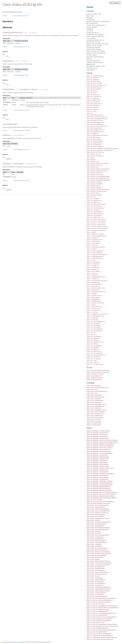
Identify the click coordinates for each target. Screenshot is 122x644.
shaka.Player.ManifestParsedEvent (97, 548)
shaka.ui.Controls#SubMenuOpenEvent (98, 628)
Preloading (90, 29)
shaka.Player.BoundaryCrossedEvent (97, 513)
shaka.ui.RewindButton (93, 290)
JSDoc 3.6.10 (17, 642)
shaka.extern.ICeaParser (94, 399)
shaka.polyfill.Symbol (93, 186)
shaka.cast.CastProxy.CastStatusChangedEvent (100, 502)
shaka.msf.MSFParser (93, 134)
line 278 (27, 130)
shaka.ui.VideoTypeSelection (95, 316)
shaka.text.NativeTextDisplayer (96, 204)
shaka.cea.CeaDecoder (93, 98)
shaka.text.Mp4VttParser (94, 202)
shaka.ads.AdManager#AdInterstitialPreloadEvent (101, 494)
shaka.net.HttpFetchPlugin (95, 141)
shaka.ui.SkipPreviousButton (95, 303)
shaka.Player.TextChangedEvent (96, 583)
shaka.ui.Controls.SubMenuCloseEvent (98, 610)
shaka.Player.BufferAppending (96, 515)
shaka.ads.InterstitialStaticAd (96, 85)
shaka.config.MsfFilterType (95, 374)
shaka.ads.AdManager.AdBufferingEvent (98, 431)
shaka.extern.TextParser (94, 419)
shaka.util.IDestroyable (94, 423)
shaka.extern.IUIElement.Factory (97, 404)
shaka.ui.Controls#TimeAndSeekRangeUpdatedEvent (101, 630)
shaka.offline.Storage (93, 154)
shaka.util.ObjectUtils (94, 351)
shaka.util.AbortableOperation (96, 322)
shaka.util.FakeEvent (93, 340)
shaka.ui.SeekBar (92, 294)
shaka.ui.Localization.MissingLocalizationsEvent (102, 637)
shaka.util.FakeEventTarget (95, 342)
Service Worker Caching (94, 49)
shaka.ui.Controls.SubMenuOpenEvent (98, 611)
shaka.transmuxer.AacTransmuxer (96, 219)
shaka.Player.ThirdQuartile (95, 585)
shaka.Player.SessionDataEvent (96, 570)
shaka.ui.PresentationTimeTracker (97, 281)
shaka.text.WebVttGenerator (95, 217)
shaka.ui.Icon (91, 260)
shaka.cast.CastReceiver (94, 96)
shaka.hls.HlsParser (93, 109)
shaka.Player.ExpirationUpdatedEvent (98, 535)
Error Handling (91, 38)
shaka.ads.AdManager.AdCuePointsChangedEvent (100, 444)
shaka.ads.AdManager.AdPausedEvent (97, 463)
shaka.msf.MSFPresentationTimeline (97, 135)
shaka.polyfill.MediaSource (95, 173)
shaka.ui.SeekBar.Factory (94, 296)
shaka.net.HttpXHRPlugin (94, 145)
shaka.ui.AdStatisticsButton (95, 234)
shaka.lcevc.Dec (91, 111)
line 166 (27, 47)
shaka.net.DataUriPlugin (94, 139)
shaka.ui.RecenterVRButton (95, 284)
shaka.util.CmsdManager (94, 325)
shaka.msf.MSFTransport (94, 137)
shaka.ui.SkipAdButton (93, 299)
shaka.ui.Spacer (91, 305)
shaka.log (89, 113)
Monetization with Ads (93, 42)
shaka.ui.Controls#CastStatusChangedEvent (100, 619)
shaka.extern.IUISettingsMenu (96, 412)
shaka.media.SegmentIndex (94, 128)
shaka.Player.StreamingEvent (95, 582)
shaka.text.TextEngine (93, 210)
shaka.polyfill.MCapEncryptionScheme (98, 169)
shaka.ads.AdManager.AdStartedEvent (98, 477)
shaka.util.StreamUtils (94, 357)
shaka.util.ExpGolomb (93, 338)
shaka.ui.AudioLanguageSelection (97, 236)
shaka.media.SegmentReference (96, 132)
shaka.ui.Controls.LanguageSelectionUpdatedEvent (102, 606)
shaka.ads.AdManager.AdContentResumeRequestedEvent (102, 442)
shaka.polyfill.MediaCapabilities (97, 171)
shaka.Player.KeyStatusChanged (96, 541)
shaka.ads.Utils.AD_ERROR (94, 500)
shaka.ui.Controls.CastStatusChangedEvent (100, 600)
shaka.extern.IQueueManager (95, 401)
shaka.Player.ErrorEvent (94, 533)
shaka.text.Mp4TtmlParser (94, 201)
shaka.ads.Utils (91, 93)
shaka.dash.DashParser (93, 106)
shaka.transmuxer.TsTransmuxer (96, 230)
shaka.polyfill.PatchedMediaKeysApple (98, 176)
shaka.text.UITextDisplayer (95, 214)
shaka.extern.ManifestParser (95, 414)
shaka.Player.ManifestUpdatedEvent (97, 550)
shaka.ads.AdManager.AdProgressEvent (98, 466)
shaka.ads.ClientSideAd (94, 82)
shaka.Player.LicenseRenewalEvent (97, 543)
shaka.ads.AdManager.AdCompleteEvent (98, 438)
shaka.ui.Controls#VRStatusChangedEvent (99, 634)
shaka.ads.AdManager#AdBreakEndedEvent (99, 487)
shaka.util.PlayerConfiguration (96, 355)
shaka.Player (90, 158)
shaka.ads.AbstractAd (93, 78)
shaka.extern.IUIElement (94, 403)
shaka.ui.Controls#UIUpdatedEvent (97, 632)
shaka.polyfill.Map (92, 167)
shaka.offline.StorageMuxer (95, 156)
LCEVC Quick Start (92, 68)
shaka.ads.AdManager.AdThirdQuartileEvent (100, 481)
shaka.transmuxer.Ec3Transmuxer (96, 223)
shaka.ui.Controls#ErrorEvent (96, 623)
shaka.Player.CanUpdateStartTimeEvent (98, 518)
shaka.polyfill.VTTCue (93, 193)
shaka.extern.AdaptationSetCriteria (98, 388)
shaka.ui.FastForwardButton (95, 251)
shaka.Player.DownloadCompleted (96, 524)
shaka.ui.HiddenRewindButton (95, 256)
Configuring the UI (92, 33)
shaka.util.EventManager (94, 336)
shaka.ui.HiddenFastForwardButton (97, 255)
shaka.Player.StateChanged (95, 578)
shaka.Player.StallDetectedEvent (97, 574)
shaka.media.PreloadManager (95, 124)
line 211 (27, 150)
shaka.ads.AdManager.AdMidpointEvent (98, 459)
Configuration (91, 20)
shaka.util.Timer (92, 361)
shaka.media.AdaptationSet (95, 115)
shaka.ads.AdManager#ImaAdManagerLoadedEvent (100, 496)
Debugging (89, 18)
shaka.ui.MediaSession (93, 268)
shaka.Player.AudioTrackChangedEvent (98, 509)
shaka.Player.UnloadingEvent (95, 595)
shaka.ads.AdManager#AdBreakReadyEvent (99, 489)
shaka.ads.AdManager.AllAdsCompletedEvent (100, 485)
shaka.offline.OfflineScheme (95, 152)
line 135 (27, 110)
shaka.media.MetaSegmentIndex (96, 122)
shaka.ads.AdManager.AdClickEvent (97, 435)
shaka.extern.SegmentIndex (95, 416)
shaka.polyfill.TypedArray (95, 188)
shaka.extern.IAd (92, 393)
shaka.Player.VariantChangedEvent (97, 597)
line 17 (27, 16)
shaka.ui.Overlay (92, 273)
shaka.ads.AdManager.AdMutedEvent (97, 461)
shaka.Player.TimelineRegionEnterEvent (99, 589)
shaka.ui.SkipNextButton (94, 301)
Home (90, 7)
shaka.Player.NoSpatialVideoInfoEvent (98, 561)
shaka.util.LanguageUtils (94, 346)
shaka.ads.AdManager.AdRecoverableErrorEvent (100, 468)
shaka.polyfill (91, 160)
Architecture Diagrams (93, 48)
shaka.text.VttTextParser (94, 216)
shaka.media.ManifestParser (95, 121)
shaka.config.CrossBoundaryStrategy (98, 372)
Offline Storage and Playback (96, 51)
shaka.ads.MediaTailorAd (94, 87)
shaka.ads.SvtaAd (92, 91)
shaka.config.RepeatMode (94, 380)
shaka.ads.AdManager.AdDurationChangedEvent (100, 446)
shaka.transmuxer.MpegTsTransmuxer (97, 227)
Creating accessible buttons (95, 40)
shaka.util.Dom (91, 333)
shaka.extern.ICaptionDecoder (96, 397)
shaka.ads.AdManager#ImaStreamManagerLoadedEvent (102, 498)
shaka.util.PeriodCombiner (95, 353)
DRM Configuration (92, 23)
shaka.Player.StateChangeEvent (96, 580)
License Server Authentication (96, 25)
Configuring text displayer (95, 35)
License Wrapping (92, 27)
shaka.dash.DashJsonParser (95, 104)
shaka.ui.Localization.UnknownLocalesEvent (100, 639)
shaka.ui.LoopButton (93, 266)
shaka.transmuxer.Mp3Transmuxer (96, 225)
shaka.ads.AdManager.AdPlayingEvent (98, 464)
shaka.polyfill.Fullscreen (95, 165)
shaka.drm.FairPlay (92, 108)
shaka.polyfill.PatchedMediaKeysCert (98, 178)
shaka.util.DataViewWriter (95, 331)
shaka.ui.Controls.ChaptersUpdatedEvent (99, 602)
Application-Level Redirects (95, 57)
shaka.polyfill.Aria (93, 162)
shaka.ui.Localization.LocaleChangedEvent (100, 636)
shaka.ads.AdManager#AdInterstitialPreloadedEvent (102, 492)
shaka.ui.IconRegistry (93, 262)
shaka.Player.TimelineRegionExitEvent (98, 591)
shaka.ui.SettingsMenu (93, 297)
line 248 (27, 180)
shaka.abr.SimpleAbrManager (95, 76)
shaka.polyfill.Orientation (95, 175)
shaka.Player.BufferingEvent (95, 516)
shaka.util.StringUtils (94, 359)
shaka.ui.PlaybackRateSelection (96, 277)
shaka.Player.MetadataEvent (95, 557)
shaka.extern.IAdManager (94, 395)
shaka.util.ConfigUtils (94, 327)
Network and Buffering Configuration (98, 22)
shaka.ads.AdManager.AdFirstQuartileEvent (100, 448)
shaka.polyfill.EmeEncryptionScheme (98, 163)
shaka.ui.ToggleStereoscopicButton (97, 314)
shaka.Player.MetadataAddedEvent (97, 556)
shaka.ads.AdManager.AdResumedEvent (98, 470)
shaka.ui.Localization (93, 264)
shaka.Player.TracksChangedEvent (97, 593)
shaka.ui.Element (92, 249)
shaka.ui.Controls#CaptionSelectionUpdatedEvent (101, 617)
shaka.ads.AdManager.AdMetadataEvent (98, 457)
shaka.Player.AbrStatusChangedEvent (98, 505)
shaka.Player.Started (93, 576)
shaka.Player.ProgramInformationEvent (98, 565)
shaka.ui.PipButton (92, 275)
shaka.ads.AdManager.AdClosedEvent (97, 436)
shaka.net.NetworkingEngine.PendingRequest (100, 150)
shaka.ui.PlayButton (93, 279)
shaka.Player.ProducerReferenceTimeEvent (99, 563)
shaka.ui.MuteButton (93, 269)
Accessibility (91, 70)
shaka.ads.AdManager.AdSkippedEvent (98, 472)
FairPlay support (92, 55)
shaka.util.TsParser (93, 363)
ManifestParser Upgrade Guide (96, 66)
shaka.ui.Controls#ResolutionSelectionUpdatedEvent (102, 626)
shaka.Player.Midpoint (93, 559)
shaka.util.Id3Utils (93, 344)
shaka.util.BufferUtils (94, 323)
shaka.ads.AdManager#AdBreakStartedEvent (99, 490)
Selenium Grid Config (93, 61)
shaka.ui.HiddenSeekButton (95, 258)
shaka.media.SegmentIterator (95, 130)
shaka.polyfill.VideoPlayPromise (97, 191)
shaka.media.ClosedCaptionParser (97, 117)
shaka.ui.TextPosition (93, 309)
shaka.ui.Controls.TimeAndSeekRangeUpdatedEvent (101, 613)
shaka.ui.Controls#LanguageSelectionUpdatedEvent (102, 624)
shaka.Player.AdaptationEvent (96, 507)
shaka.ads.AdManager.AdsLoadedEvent (98, 476)
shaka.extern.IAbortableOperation (97, 391)
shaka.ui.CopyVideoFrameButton (96, 247)
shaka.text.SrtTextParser (94, 206)
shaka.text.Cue (91, 197)
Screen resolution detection (95, 36)
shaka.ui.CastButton (93, 238)
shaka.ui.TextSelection (94, 310)
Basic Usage (90, 16)
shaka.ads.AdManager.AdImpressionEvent (99, 450)
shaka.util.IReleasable (94, 425)
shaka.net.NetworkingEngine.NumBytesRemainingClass (102, 149)
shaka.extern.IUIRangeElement (96, 406)
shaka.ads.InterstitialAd (94, 83)
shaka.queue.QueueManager (94, 195)
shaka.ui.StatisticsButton (95, 307)
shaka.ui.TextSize (92, 312)
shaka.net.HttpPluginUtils (95, 143)
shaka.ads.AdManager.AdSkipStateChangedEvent (100, 474)
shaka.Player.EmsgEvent (94, 531)
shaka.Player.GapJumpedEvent (95, 539)
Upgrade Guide (91, 64)
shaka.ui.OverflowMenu (93, 271)
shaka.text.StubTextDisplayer (96, 208)
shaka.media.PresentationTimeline (97, 126)
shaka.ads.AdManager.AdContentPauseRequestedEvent (102, 440)
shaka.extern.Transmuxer (94, 421)
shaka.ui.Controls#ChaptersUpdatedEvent (99, 621)
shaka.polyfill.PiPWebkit (94, 182)
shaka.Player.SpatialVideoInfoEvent (98, 572)
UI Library (90, 31)
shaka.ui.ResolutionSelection (96, 288)
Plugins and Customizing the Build (97, 44)
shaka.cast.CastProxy (93, 95)
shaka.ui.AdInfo (91, 232)
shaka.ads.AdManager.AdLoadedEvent (97, 455)
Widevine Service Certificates (96, 53)
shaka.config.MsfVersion (94, 376)
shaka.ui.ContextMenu (93, 243)
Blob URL (89, 59)
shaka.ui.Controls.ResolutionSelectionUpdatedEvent (102, 608)
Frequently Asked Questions (95, 62)
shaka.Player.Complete (93, 520)
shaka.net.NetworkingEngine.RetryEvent (99, 503)
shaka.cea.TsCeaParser (93, 102)
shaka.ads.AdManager (93, 80)
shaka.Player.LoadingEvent (95, 546)
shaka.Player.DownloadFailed (95, 526)
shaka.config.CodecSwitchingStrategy (98, 370)
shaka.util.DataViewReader (95, 329)
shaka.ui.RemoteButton (93, 286)
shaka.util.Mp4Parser (93, 349)
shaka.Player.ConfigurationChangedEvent (99, 522)
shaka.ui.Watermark (92, 320)
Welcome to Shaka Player (94, 14)
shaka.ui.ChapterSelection (95, 240)
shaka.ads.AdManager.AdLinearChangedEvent (100, 453)
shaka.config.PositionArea (95, 378)
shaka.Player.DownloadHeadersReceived (98, 528)
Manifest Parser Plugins (94, 46)
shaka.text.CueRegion (93, 199)
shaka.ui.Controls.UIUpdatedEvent (97, 615)
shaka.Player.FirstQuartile (95, 537)
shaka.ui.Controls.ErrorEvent (96, 604)
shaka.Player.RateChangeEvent (96, 567)
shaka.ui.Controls (92, 245)
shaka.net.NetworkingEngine (95, 147)
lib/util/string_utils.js (19, 16)
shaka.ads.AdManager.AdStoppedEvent (98, 479)
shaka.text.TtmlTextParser (95, 212)
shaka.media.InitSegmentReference (97, 119)
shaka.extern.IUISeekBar (94, 408)
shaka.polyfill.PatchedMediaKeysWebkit (99, 180)
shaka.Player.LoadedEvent (94, 544)
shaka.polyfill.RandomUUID (95, 184)
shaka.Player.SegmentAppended (96, 569)
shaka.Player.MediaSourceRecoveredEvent (99, 554)
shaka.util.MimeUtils (93, 348)
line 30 (27, 75)
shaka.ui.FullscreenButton (95, 253)
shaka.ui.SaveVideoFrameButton (96, 292)
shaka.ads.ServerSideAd (94, 89)
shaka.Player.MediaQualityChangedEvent (99, 552)
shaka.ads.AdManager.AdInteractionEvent (99, 451)
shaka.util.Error (92, 335)
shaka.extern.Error (92, 389)
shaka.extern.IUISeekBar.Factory (97, 410)
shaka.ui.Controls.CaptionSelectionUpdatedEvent (101, 598)
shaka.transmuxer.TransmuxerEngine (97, 229)
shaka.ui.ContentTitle (93, 242)
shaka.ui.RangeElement (93, 282)
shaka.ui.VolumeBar (92, 318)
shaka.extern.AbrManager (94, 386)
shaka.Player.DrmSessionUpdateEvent (98, 530)
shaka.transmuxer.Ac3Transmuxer (96, 221)
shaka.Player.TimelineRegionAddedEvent (99, 587)
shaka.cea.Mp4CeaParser (94, 100)
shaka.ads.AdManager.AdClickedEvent (98, 433)
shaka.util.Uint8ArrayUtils (95, 364)
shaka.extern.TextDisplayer (95, 417)
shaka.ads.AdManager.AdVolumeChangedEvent (100, 483)
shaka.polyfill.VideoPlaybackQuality (98, 189)
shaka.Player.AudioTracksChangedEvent (98, 511)
